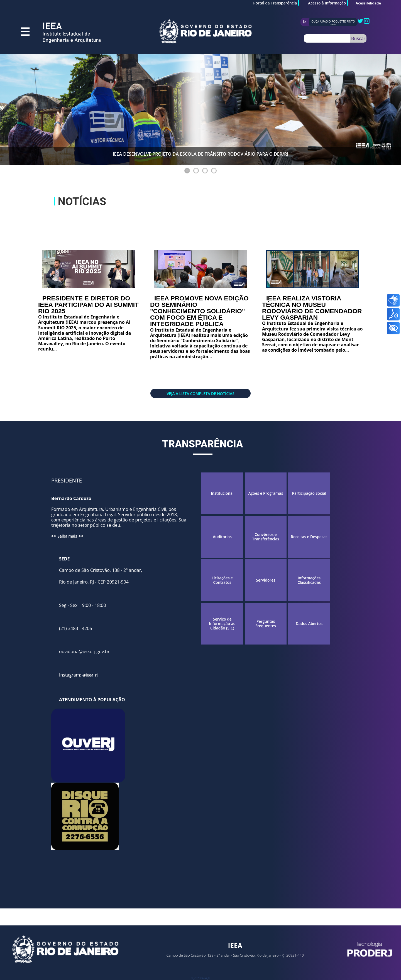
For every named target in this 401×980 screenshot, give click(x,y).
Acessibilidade (368, 3)
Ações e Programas (266, 493)
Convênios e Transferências (266, 537)
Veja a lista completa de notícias (200, 394)
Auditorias (222, 537)
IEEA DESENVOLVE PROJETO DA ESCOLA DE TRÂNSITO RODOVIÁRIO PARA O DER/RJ (201, 154)
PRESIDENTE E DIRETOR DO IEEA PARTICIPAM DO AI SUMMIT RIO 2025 (88, 305)
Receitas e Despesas (309, 537)
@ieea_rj (90, 675)
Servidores (266, 580)
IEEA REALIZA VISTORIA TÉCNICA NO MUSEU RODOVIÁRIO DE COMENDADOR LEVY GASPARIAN (312, 308)
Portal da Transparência (275, 3)
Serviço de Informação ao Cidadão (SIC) (222, 624)
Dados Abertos (309, 624)
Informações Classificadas (309, 580)
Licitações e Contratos (222, 580)
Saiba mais (67, 536)
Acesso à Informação (327, 3)
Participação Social (309, 493)
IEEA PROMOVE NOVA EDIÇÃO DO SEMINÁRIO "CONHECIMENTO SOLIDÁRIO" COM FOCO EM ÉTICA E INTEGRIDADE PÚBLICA (199, 311)
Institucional (222, 493)
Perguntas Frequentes (266, 624)
